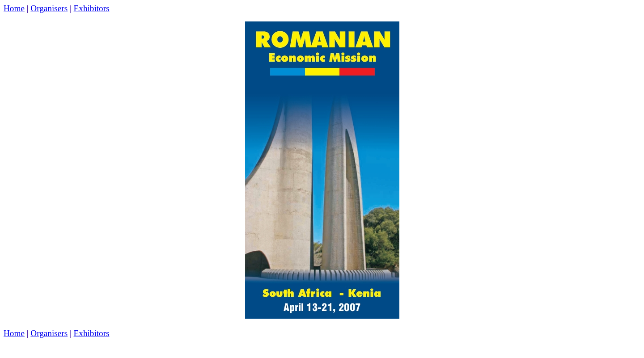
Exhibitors (92, 8)
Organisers (49, 8)
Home (14, 8)
